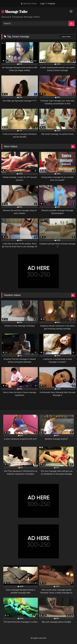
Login (42, 4)
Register (52, 4)
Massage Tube (14, 12)
